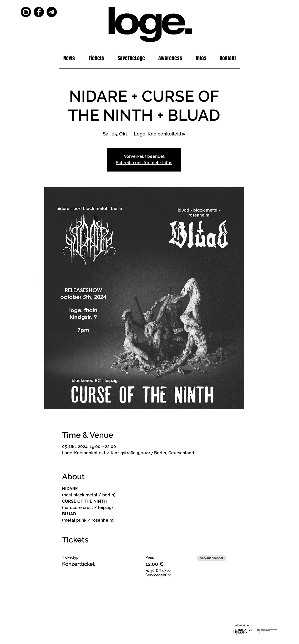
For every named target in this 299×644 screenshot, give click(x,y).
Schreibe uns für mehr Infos (144, 163)
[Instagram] (26, 12)
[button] (201, 58)
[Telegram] (52, 12)
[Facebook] (39, 12)
